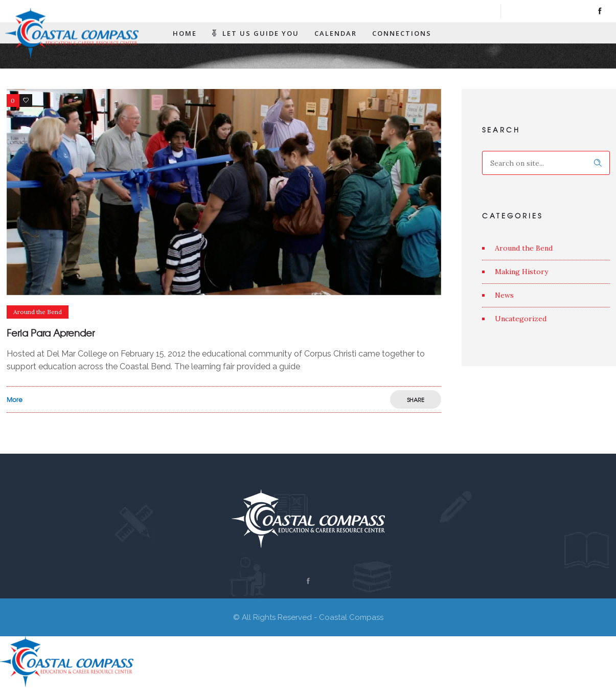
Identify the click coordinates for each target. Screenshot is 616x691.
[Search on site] (546, 163)
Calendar (336, 33)
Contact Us (262, 49)
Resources (196, 49)
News (504, 295)
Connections (402, 33)
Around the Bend (524, 248)
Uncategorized (521, 319)
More (15, 399)
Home (185, 33)
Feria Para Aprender (51, 333)
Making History (521, 272)
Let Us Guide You (256, 33)
